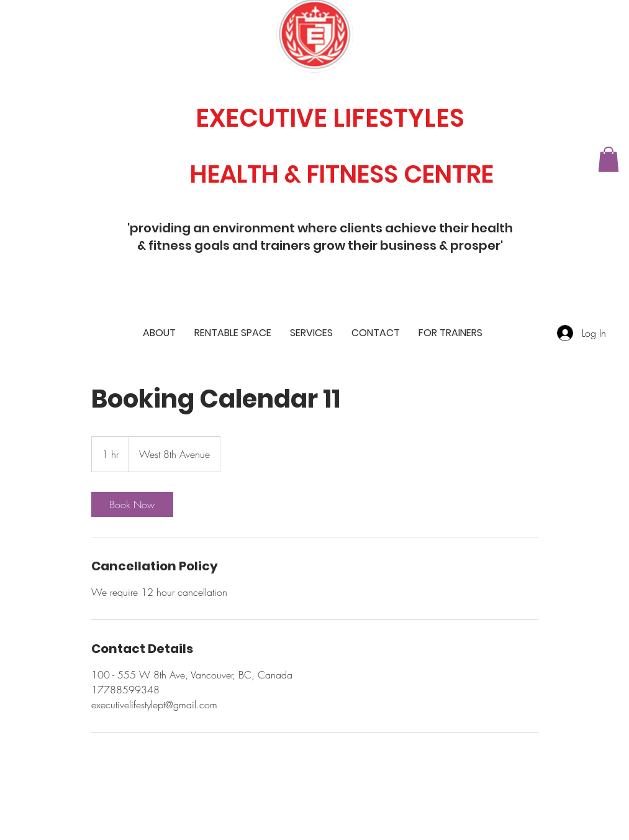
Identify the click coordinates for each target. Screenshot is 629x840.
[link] (132, 504)
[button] (609, 159)
